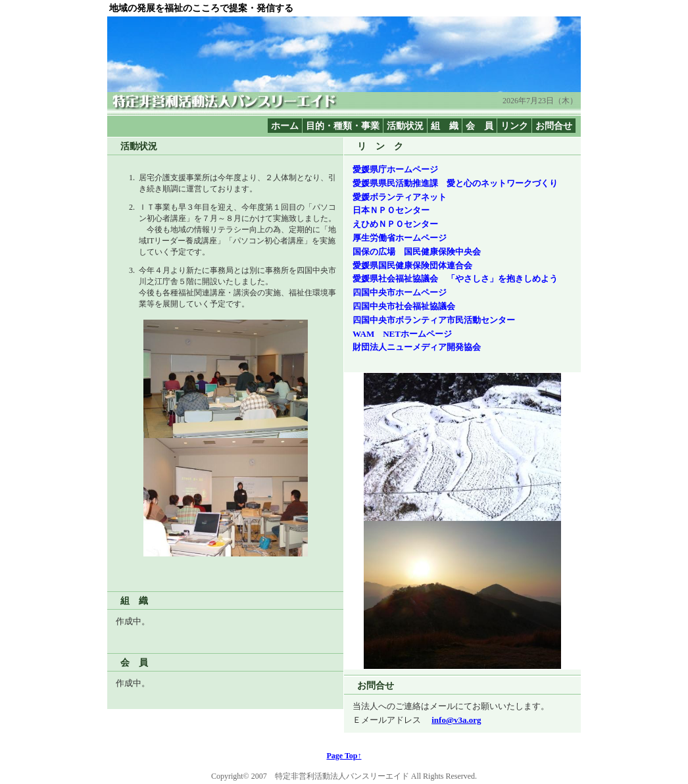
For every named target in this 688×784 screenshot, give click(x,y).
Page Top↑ (344, 756)
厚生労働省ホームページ (400, 238)
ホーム (285, 126)
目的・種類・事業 (343, 126)
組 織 (445, 126)
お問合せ (554, 126)
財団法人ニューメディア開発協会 (417, 347)
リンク (514, 126)
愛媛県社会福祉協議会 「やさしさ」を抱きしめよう (455, 279)
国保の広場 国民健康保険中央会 (417, 252)
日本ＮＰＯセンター (391, 210)
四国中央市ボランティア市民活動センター (434, 320)
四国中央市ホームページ (400, 292)
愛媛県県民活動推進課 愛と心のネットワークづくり (455, 183)
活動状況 (405, 126)
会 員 (479, 126)
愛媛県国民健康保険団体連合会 (412, 265)
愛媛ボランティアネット (400, 197)
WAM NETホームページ (402, 334)
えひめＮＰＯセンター (395, 224)
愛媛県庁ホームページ (395, 169)
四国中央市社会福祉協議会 (404, 306)
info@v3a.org (456, 720)
